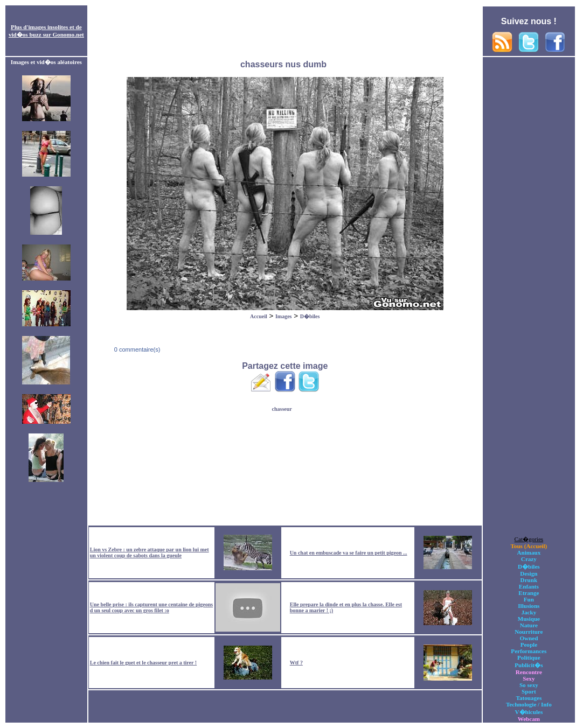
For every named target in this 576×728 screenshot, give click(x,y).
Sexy (529, 678)
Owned (529, 638)
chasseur (282, 409)
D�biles (310, 316)
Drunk (529, 580)
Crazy (529, 559)
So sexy (529, 685)
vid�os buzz (25, 34)
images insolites (48, 27)
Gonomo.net (68, 34)
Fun (529, 599)
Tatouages (529, 698)
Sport (529, 691)
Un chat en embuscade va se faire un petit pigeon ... (349, 553)
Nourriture (529, 632)
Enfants (529, 586)
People (529, 645)
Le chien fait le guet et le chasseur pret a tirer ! (143, 663)
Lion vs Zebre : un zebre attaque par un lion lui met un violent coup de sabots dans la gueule (150, 552)
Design (529, 573)
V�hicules (529, 712)
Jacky (529, 612)
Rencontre (529, 672)
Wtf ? (296, 663)
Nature (529, 625)
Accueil (259, 316)
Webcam (529, 719)
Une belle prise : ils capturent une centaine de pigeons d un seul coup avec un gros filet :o (151, 607)
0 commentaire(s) (137, 349)
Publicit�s (529, 665)
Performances (529, 651)
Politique (529, 657)
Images (284, 316)
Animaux (529, 552)
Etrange (529, 593)
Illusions (529, 606)
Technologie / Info (529, 704)
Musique (529, 619)
